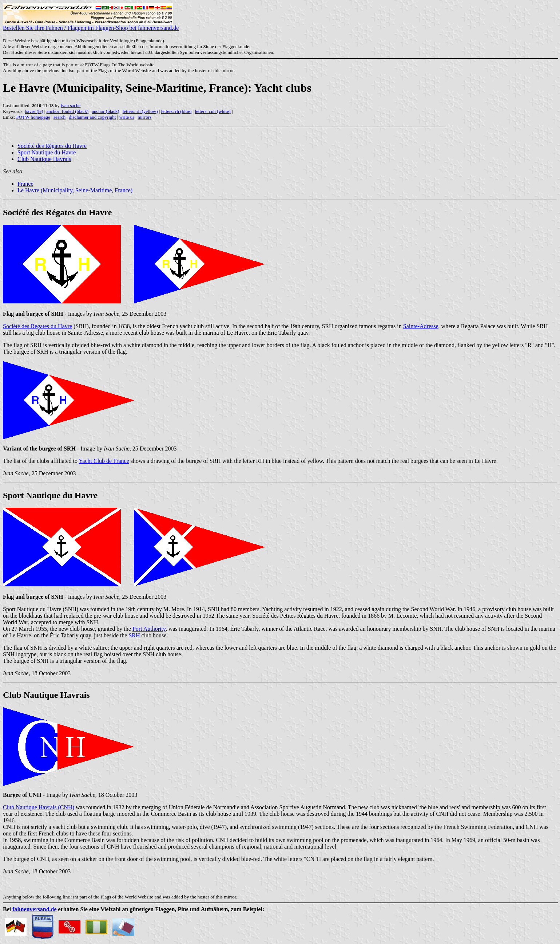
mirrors (144, 117)
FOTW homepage (33, 117)
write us (127, 117)
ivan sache (71, 105)
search (59, 117)
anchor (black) (105, 111)
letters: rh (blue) (176, 111)
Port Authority (149, 629)
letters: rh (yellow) (140, 111)
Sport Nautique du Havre (47, 152)
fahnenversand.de (34, 909)
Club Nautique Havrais (44, 159)
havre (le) (34, 111)
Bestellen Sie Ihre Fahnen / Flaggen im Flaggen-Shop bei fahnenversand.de (91, 25)
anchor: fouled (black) (68, 111)
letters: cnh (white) (213, 111)
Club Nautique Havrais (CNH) (39, 807)
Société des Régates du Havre (52, 146)
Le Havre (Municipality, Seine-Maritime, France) (75, 190)
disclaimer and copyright (92, 117)
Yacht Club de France (104, 461)
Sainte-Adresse (421, 326)
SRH (134, 635)
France (25, 184)
